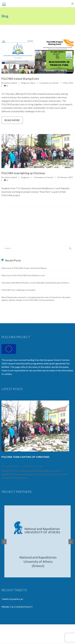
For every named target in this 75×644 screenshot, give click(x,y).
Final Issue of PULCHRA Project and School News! (24, 268)
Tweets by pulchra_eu (12, 599)
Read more (12, 120)
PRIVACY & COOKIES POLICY (17, 607)
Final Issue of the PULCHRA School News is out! (23, 275)
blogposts (25, 83)
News (33, 83)
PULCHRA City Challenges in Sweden (18, 290)
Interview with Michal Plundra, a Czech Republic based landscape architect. (35, 283)
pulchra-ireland (10, 83)
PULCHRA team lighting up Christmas (23, 173)
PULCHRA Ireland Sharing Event (20, 79)
